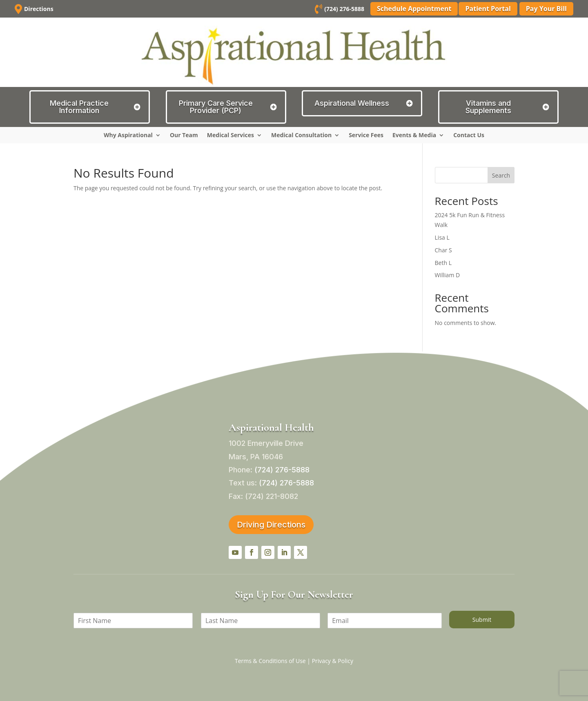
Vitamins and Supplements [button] (488, 107)
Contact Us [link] (469, 136)
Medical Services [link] (231, 136)
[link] (317, 10)
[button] (235, 552)
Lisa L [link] (442, 237)
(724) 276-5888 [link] (343, 9)
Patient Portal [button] (488, 9)
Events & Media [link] (414, 136)
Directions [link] (39, 9)
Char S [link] (443, 250)
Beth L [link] (443, 263)
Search (501, 175)
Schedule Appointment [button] (413, 9)
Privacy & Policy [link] (333, 661)
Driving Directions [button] (271, 525)
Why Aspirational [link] (128, 136)
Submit (482, 620)
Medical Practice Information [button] (79, 107)
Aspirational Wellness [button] (352, 103)
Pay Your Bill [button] (546, 9)
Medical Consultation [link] (301, 136)
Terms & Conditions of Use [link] (270, 661)
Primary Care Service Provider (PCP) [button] (216, 107)
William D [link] (448, 275)
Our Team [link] (184, 136)
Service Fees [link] (366, 136)
